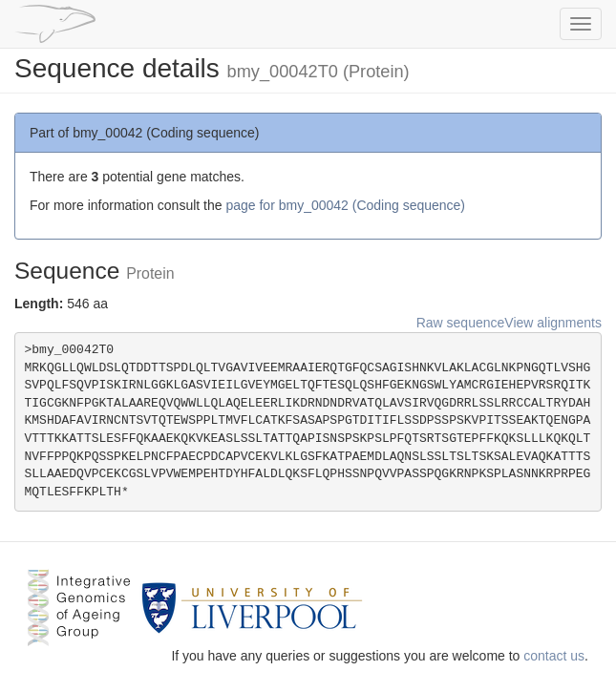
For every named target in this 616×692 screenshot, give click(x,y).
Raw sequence (461, 323)
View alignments (553, 323)
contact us (554, 656)
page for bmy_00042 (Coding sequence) (345, 205)
